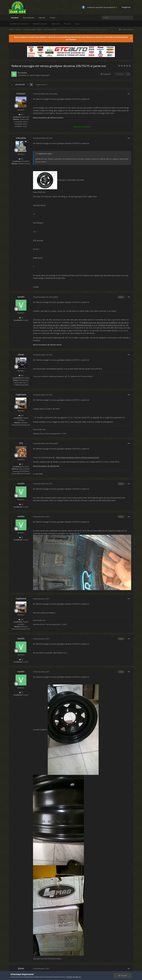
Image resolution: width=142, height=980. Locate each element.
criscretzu (21, 138)
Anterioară (20, 85)
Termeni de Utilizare (74, 977)
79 (21, 318)
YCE (21, 443)
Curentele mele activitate (19, 24)
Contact (52, 18)
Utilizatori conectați (40, 24)
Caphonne (21, 395)
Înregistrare (126, 7)
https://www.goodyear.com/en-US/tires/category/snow (78, 457)
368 (21, 375)
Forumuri (15, 19)
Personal (67, 24)
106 (21, 159)
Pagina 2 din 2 (42, 85)
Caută (77, 24)
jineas (21, 355)
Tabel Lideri (56, 24)
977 (21, 115)
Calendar (42, 18)
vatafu (24, 73)
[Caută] (115, 18)
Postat (43, 94)
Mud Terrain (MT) (43, 75)
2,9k (21, 415)
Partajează (106, 74)
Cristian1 (21, 94)
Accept (122, 975)
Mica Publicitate (29, 18)
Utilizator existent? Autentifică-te (102, 7)
